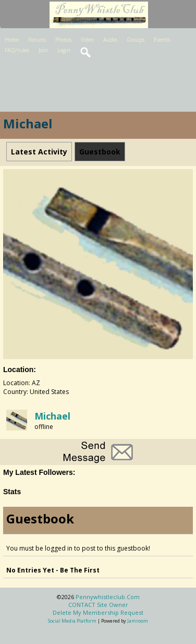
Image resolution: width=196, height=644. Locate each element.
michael (52, 416)
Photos (63, 40)
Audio (110, 40)
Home (12, 40)
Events (162, 40)
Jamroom (138, 621)
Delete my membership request (98, 612)
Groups (136, 40)
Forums (37, 40)
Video (87, 40)
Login (64, 50)
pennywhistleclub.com (108, 597)
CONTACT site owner (98, 605)
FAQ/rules (17, 50)
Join (43, 50)
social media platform (72, 621)
